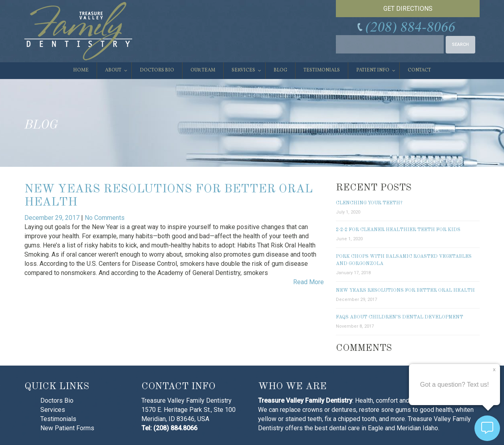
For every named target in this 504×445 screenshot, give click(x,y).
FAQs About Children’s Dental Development (400, 317)
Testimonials (58, 419)
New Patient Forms (67, 428)
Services (53, 410)
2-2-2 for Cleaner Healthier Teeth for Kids (398, 230)
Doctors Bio (57, 400)
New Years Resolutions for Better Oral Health (405, 291)
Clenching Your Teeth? (369, 203)
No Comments (105, 218)
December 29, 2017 (53, 218)
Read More (309, 282)
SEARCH (460, 44)
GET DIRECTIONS (408, 9)
